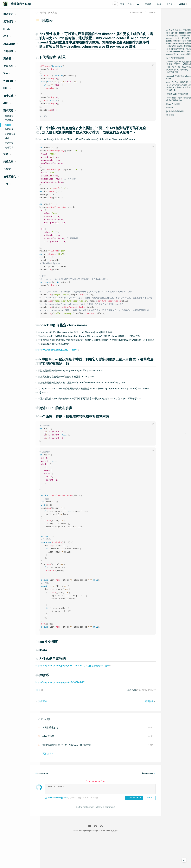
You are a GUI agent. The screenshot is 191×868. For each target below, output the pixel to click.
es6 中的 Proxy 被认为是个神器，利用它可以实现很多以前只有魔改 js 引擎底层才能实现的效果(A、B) (175, 90)
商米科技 (9, 143)
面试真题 (65, 16)
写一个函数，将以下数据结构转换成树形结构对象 (175, 102)
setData (165, 111)
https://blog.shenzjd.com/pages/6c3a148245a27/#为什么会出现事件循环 (86, 699)
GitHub (183, 4)
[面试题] (149, 4)
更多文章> (60, 787)
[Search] (104, 4)
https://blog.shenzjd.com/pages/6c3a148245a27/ (74, 716)
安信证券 (9, 120)
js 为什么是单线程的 (170, 115)
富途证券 (9, 116)
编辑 (50, 724)
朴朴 (7, 138)
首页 (122, 4)
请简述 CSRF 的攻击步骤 (172, 97)
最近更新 (59, 753)
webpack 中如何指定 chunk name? (173, 81)
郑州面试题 (10, 134)
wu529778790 (132, 16)
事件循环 (165, 119)
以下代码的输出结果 (170, 61)
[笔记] (160, 4)
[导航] (131, 4)
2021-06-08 (146, 16)
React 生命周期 (168, 108)
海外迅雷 (9, 148)
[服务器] (171, 4)
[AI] (140, 4)
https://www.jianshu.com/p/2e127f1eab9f (70, 373)
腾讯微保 (9, 129)
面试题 (55, 16)
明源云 (8, 125)
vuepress (106, 864)
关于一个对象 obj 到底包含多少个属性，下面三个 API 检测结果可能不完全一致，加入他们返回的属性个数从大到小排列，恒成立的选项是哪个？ (175, 70)
